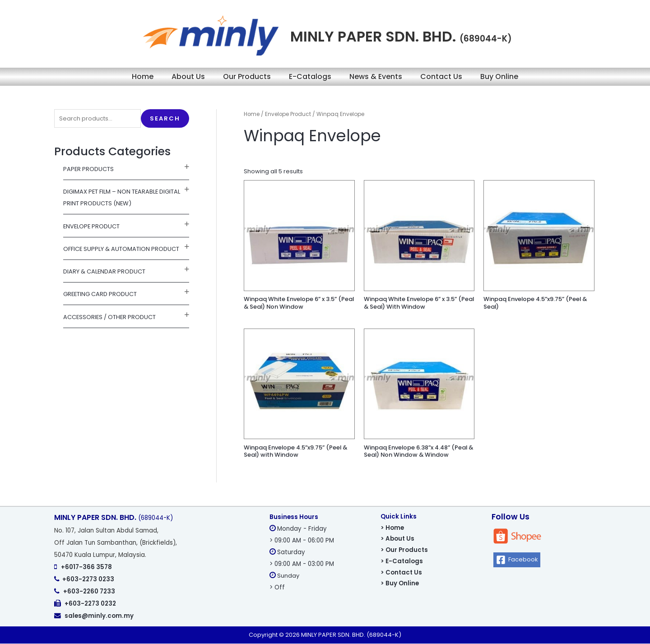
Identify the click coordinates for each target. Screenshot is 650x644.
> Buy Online (400, 584)
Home (143, 76)
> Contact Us (401, 573)
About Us (188, 76)
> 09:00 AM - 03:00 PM (302, 564)
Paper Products (89, 169)
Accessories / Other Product (110, 317)
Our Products (247, 76)
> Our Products (404, 550)
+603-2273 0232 (90, 604)
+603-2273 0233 (88, 580)
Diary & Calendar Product (104, 271)
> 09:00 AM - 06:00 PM (302, 541)
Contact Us (441, 76)
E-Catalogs (310, 76)
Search (165, 118)
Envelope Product (92, 226)
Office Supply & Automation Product (121, 249)
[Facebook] (517, 560)
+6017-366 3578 (86, 568)
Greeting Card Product (100, 294)
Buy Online (499, 76)
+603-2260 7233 (89, 592)
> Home (392, 528)
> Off (277, 588)
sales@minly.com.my (99, 616)
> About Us (397, 539)
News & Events (376, 76)
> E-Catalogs (402, 562)
